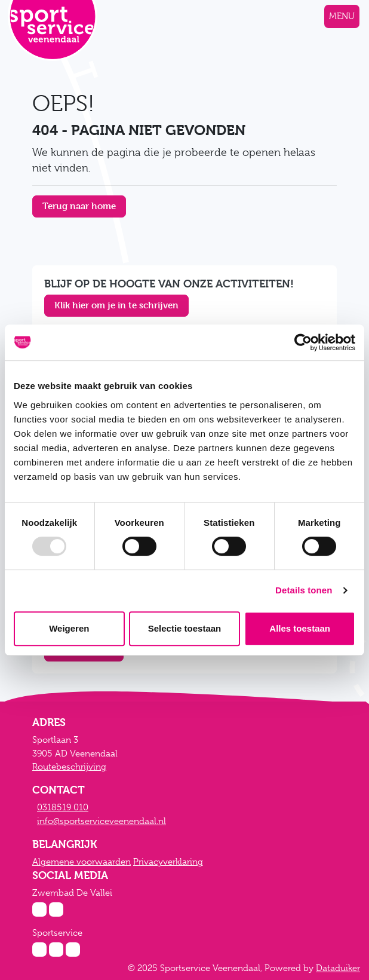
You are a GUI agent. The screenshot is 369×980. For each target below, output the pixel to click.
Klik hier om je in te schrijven (116, 305)
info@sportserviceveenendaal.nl (102, 821)
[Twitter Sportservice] (73, 950)
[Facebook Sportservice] (56, 950)
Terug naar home (79, 206)
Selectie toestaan (185, 628)
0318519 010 (63, 807)
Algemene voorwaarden (82, 862)
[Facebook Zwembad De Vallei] (56, 909)
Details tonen (304, 590)
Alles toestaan (300, 628)
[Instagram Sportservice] (39, 950)
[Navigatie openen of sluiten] (342, 16)
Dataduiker (338, 968)
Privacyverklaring (168, 862)
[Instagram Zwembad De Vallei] (39, 909)
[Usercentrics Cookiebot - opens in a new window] (303, 342)
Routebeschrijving (69, 767)
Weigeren (69, 628)
